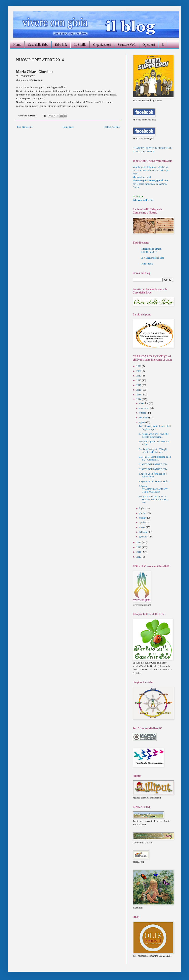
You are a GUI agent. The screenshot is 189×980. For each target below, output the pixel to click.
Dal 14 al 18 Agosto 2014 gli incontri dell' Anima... (153, 451)
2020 (139, 371)
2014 (139, 399)
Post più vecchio (112, 127)
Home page (68, 127)
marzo (143, 527)
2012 (139, 547)
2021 (139, 366)
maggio (143, 518)
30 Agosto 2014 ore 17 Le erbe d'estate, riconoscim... (154, 435)
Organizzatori (102, 45)
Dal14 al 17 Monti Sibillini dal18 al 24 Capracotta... (155, 458)
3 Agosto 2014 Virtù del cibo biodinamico (153, 475)
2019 (139, 376)
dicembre (144, 403)
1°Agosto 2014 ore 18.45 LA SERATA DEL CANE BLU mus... (154, 499)
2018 (139, 380)
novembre (144, 408)
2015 (139, 395)
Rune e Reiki (147, 264)
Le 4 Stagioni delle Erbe (153, 258)
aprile (142, 523)
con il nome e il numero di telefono (150, 184)
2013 (139, 542)
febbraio (144, 532)
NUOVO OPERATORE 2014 (153, 464)
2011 (139, 552)
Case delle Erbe (38, 45)
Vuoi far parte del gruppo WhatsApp (150, 167)
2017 (139, 385)
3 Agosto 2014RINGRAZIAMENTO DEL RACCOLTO (154, 489)
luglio (142, 508)
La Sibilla (80, 45)
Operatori (149, 45)
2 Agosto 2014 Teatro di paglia (154, 481)
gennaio (143, 537)
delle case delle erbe (143, 200)
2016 (139, 390)
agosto (143, 422)
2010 (139, 557)
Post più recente (25, 127)
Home (17, 45)
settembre (144, 418)
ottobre (143, 413)
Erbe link (61, 45)
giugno (143, 513)
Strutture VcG (127, 45)
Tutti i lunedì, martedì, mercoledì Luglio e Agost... (155, 428)
